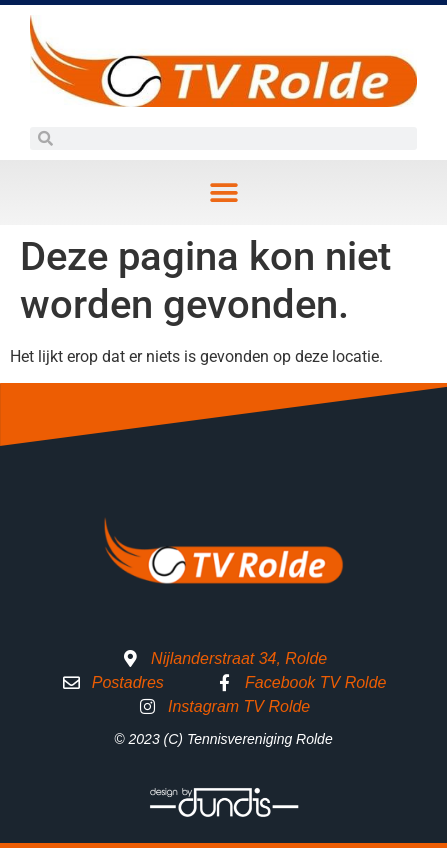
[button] (223, 192)
